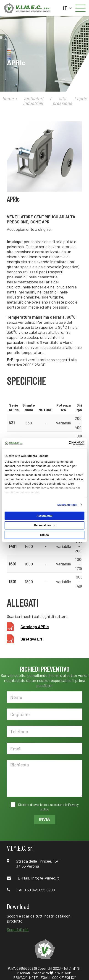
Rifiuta (44, 535)
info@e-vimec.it (45, 878)
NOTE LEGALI (40, 977)
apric (82, 98)
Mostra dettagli (67, 505)
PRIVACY (20, 977)
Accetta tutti (44, 516)
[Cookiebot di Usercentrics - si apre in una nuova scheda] (64, 443)
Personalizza (45, 525)
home (8, 98)
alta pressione (62, 101)
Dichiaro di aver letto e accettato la (48, 807)
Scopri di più (18, 929)
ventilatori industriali (33, 101)
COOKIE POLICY (64, 977)
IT (68, 8)
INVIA (44, 819)
